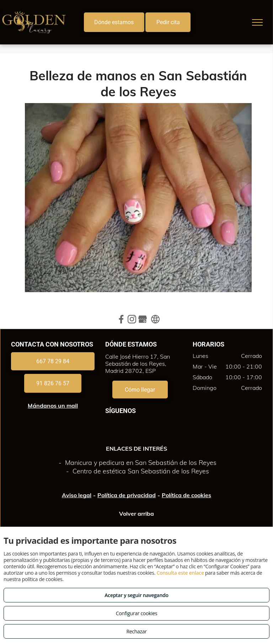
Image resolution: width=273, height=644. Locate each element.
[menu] (257, 22)
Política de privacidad (127, 495)
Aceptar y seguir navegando (136, 595)
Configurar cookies (137, 613)
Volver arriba (136, 514)
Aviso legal (77, 495)
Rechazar (136, 631)
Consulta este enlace (180, 573)
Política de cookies (186, 495)
